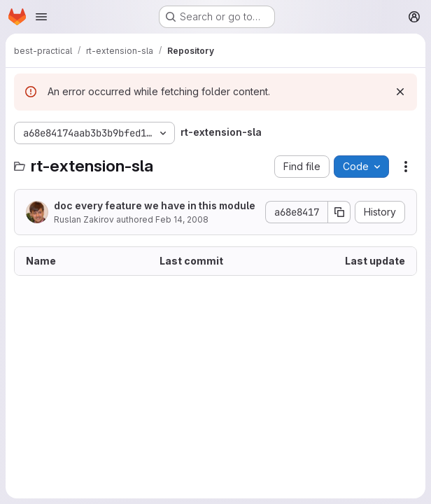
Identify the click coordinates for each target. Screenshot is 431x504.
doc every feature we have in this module (155, 205)
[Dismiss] (400, 92)
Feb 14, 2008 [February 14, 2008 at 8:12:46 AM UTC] (182, 219)
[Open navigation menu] (41, 17)
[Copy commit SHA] (339, 212)
